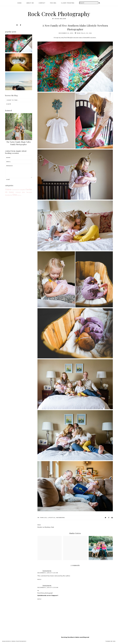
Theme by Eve (110, 641)
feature (19, 195)
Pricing (53, 3)
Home (20, 3)
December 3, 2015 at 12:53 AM (48, 587)
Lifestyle (52, 518)
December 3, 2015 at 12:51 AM (48, 573)
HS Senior (10, 192)
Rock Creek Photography (59, 14)
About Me (30, 3)
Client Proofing (68, 3)
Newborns (61, 518)
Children (8, 190)
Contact (42, 3)
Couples (22, 190)
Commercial (16, 190)
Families (43, 518)
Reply (39, 579)
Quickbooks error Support (48, 595)
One (15, 195)
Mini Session (27, 192)
